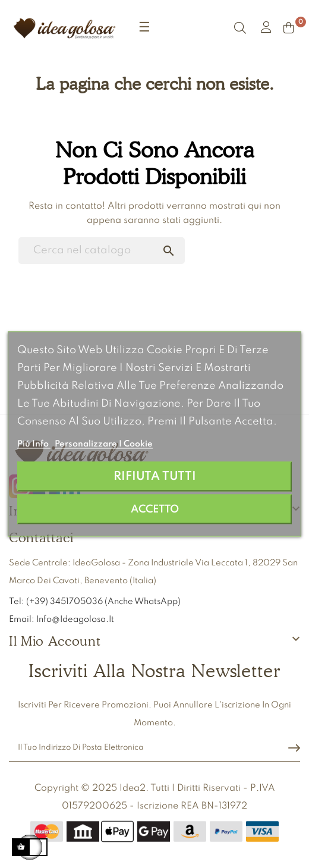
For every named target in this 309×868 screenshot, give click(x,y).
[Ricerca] (102, 251)
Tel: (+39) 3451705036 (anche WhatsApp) (96, 602)
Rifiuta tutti (155, 477)
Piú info (34, 444)
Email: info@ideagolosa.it (62, 619)
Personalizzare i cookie (104, 444)
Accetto (155, 510)
